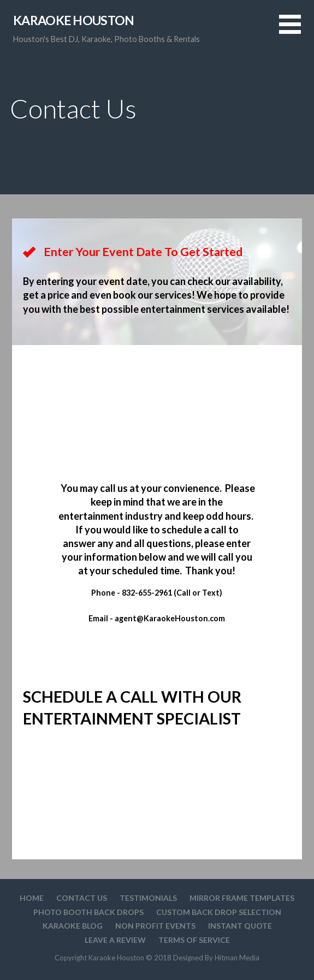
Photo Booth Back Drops (88, 912)
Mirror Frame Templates (242, 898)
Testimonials (148, 898)
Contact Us (82, 898)
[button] (297, 31)
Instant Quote (240, 926)
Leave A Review (115, 940)
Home (32, 898)
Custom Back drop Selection (219, 912)
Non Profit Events (155, 926)
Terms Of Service (194, 940)
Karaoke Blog (73, 926)
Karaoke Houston (74, 20)
